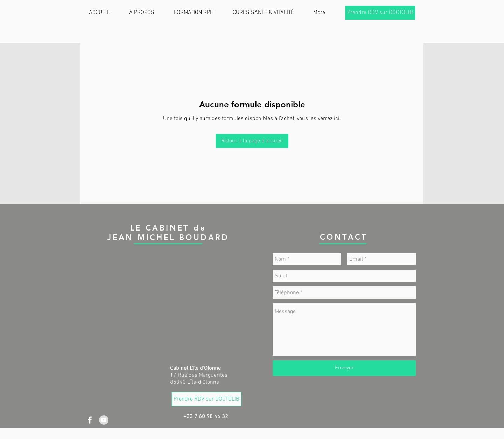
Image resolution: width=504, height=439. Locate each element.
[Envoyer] (344, 368)
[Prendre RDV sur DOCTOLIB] (380, 13)
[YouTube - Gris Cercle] (104, 420)
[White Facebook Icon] (90, 420)
